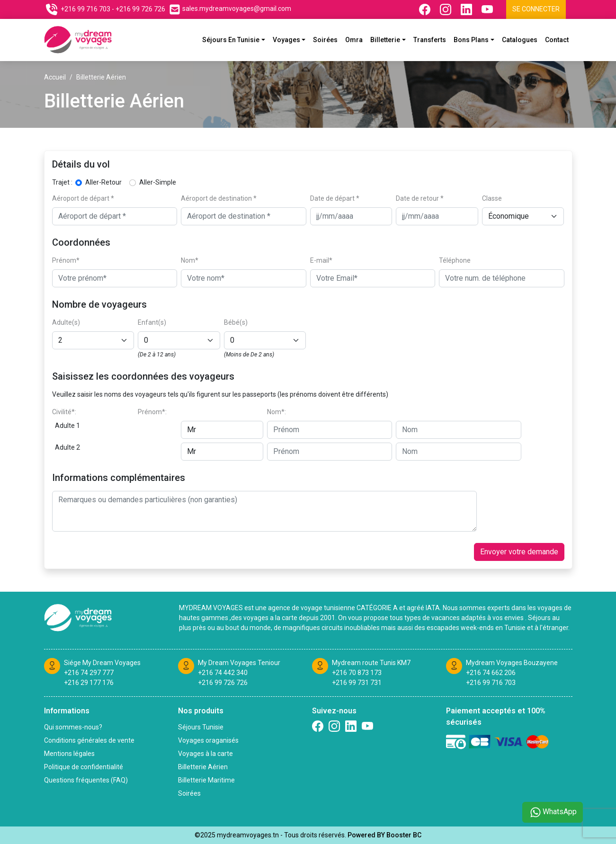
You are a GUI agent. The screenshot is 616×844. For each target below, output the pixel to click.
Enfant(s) (152, 322)
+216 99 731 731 (357, 683)
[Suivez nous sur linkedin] (351, 726)
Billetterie (385, 40)
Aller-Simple (158, 182)
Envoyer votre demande (519, 552)
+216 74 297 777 (89, 673)
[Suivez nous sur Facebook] (426, 9)
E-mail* (321, 260)
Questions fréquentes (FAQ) (86, 780)
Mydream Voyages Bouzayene (512, 663)
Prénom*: (152, 412)
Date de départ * (335, 198)
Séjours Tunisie (201, 727)
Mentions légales (69, 754)
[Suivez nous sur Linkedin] (467, 9)
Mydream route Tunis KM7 (371, 663)
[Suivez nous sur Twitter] (367, 726)
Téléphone (455, 260)
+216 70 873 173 (357, 673)
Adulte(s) (66, 322)
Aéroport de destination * (219, 198)
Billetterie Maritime (206, 780)
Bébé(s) (236, 322)
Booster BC (404, 835)
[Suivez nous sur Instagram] (446, 9)
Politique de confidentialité (84, 767)
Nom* (190, 260)
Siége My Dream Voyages (102, 663)
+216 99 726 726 (223, 683)
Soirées (325, 40)
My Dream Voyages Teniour (239, 663)
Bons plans (471, 40)
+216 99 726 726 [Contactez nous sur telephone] (140, 9)
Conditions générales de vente (89, 740)
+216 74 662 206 (491, 673)
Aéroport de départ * (83, 198)
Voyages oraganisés (208, 740)
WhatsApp (553, 812)
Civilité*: (64, 412)
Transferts (430, 40)
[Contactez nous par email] (230, 9)
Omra (354, 40)
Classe (492, 198)
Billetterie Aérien (203, 767)
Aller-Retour (103, 182)
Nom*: (277, 412)
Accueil (55, 77)
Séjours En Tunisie (231, 40)
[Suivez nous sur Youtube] (488, 9)
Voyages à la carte (205, 754)
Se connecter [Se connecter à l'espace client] (536, 9)
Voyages (286, 40)
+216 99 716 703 (491, 683)
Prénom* (66, 260)
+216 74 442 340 (223, 673)
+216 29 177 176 (89, 683)
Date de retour (420, 198)
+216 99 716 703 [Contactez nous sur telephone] (85, 9)
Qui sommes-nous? (73, 727)
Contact (557, 40)
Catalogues (520, 40)
